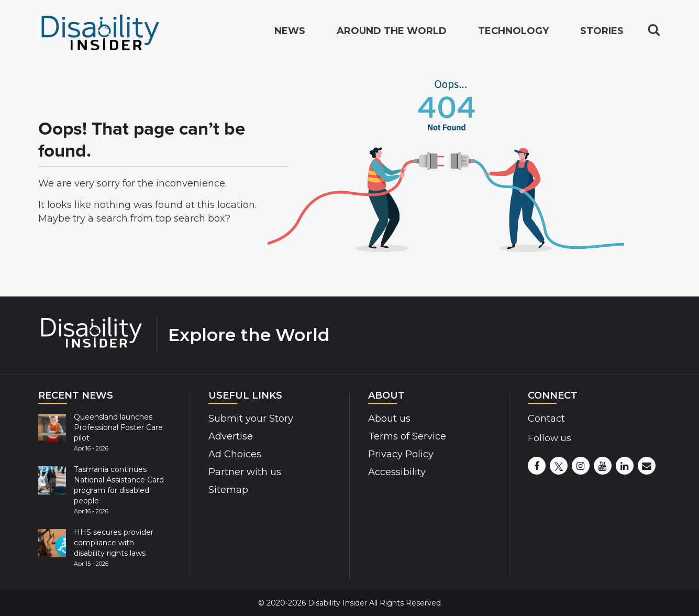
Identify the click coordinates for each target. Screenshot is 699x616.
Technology (513, 34)
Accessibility (397, 472)
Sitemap (228, 490)
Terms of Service (407, 436)
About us (389, 419)
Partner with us (245, 472)
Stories (602, 34)
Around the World (392, 34)
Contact (546, 419)
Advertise (231, 436)
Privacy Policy (401, 454)
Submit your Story (251, 419)
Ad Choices (235, 454)
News (290, 34)
